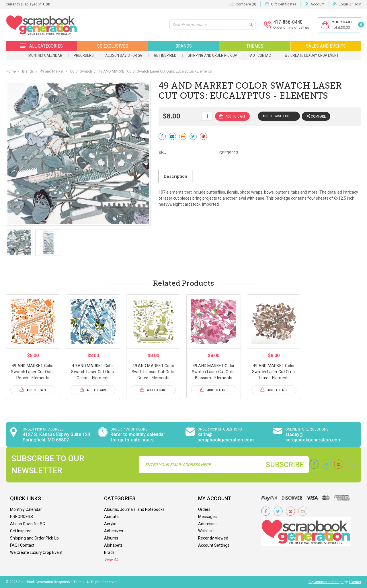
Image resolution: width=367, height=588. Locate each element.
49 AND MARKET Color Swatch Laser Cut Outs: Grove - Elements (154, 372)
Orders (204, 509)
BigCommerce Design (326, 582)
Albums (111, 538)
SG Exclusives (113, 46)
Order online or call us (291, 27)
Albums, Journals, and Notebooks (134, 509)
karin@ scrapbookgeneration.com (226, 437)
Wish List (206, 531)
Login (343, 4)
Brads (109, 552)
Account (318, 4)
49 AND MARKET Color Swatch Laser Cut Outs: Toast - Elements (274, 372)
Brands (184, 46)
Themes (255, 46)
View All (111, 560)
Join (358, 4)
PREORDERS (84, 55)
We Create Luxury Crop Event (312, 55)
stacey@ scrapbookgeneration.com (313, 437)
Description (176, 176)
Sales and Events (326, 46)
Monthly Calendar (45, 55)
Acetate (111, 517)
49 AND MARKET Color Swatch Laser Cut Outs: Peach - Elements (33, 372)
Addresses (208, 524)
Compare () (243, 4)
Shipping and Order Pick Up (212, 55)
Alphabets (113, 545)
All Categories (41, 46)
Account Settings (214, 545)
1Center (355, 582)
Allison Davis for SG (124, 55)
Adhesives (114, 531)
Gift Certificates (284, 4)
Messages (207, 517)
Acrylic (110, 524)
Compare (316, 116)
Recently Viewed (213, 538)
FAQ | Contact (261, 55)
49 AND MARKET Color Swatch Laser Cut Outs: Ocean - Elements (93, 372)
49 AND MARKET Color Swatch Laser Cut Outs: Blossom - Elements (214, 372)
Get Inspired (165, 55)
